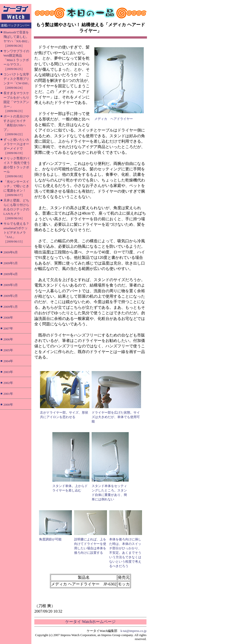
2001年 (8, 394)
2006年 (8, 339)
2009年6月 (11, 252)
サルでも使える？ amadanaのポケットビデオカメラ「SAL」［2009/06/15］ (16, 233)
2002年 (8, 383)
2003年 (8, 372)
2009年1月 (11, 307)
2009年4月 (11, 274)
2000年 (8, 405)
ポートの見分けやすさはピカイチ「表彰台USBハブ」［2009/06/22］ (16, 125)
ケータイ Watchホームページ (90, 622)
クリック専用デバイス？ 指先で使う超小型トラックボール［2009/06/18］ (17, 167)
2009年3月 (11, 285)
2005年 (8, 350)
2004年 (8, 361)
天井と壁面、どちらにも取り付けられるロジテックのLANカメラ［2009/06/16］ (16, 209)
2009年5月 (11, 263)
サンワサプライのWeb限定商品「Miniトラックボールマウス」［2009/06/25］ (16, 60)
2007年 (8, 328)
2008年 (8, 318)
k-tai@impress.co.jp (134, 631)
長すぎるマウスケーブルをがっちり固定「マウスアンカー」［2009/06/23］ (16, 102)
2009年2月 (11, 296)
